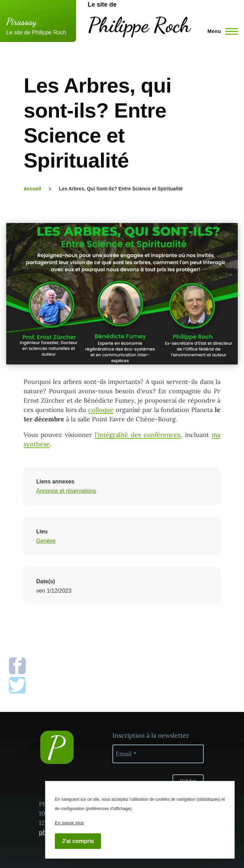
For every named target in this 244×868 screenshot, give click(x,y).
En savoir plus (69, 823)
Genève (46, 541)
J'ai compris (78, 841)
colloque (101, 410)
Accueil (32, 189)
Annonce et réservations (66, 491)
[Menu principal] (221, 31)
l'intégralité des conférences (137, 435)
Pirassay (21, 22)
